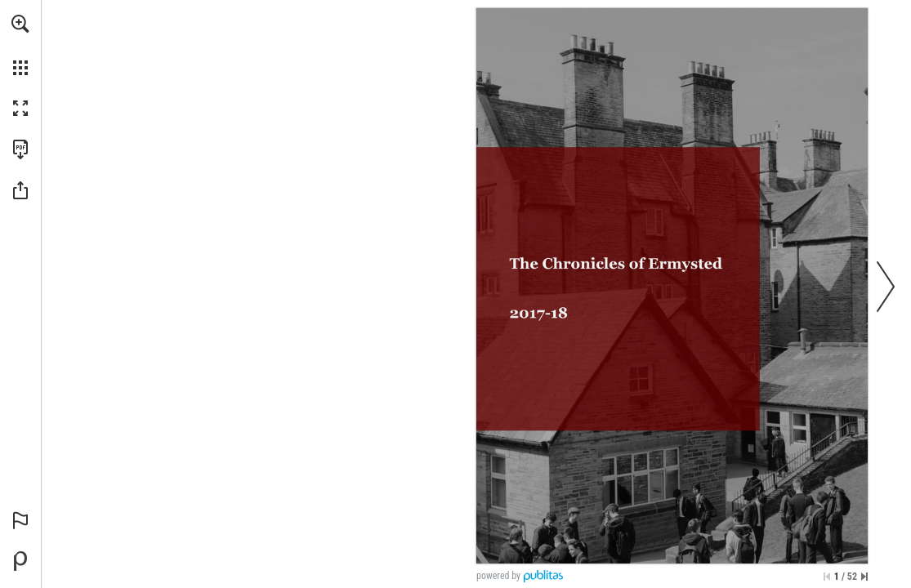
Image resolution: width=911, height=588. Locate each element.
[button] (20, 24)
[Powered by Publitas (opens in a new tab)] (20, 561)
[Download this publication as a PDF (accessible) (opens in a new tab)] (20, 149)
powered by (498, 576)
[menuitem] (20, 45)
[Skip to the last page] (864, 577)
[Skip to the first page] (827, 577)
